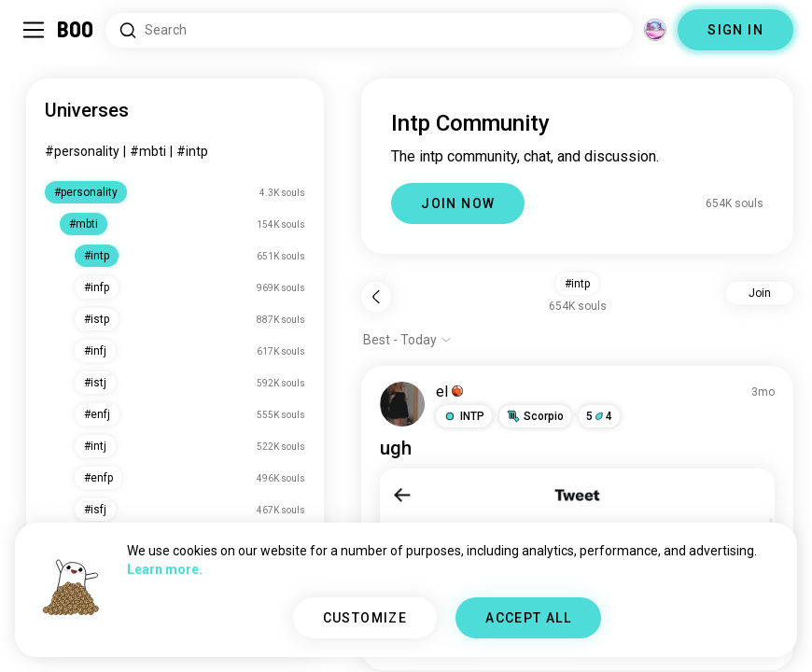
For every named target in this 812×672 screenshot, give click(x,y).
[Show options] (407, 340)
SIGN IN (735, 30)
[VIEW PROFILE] (402, 404)
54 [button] (599, 416)
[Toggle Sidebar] (34, 30)
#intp (192, 151)
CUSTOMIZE (365, 618)
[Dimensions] (655, 30)
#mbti (148, 151)
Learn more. (165, 569)
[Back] (376, 297)
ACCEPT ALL (528, 618)
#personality (82, 151)
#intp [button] (577, 284)
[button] (464, 416)
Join (760, 293)
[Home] (76, 30)
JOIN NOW (458, 203)
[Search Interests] (369, 30)
